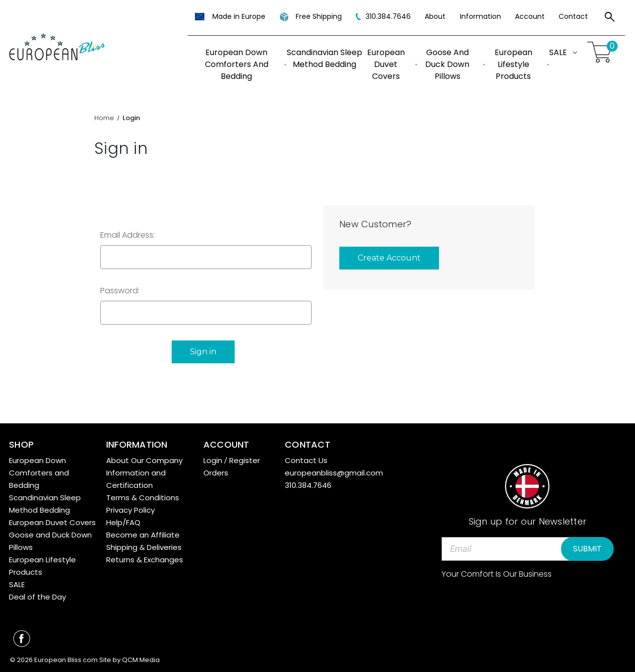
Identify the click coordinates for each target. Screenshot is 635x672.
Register (245, 459)
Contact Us (306, 459)
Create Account (389, 258)
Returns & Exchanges (145, 559)
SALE (563, 52)
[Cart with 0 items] (601, 52)
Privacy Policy (130, 509)
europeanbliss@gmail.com (334, 472)
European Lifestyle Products (522, 64)
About (435, 16)
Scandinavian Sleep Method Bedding (324, 58)
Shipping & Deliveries (144, 546)
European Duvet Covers (392, 64)
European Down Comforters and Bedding (246, 64)
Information (480, 16)
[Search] (610, 18)
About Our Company (144, 459)
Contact (573, 16)
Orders (216, 472)
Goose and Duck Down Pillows (455, 64)
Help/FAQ (123, 521)
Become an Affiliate (143, 534)
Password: (120, 291)
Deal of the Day (37, 596)
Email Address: (127, 235)
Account (530, 16)
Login (213, 459)
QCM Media (141, 659)
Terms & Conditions (143, 497)
